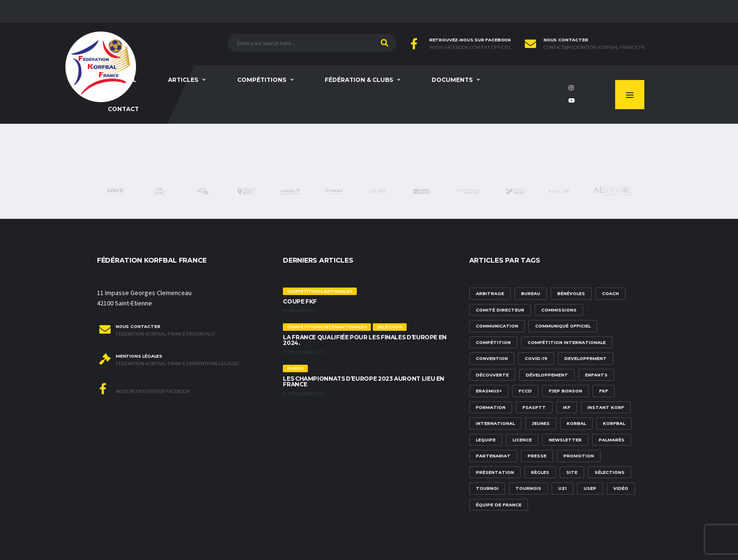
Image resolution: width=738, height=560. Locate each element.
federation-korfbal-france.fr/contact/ (165, 334)
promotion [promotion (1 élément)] (579, 456)
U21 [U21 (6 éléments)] (562, 488)
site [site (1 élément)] (572, 472)
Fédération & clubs (359, 80)
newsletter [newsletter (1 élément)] (565, 440)
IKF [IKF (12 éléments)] (567, 407)
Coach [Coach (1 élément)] (610, 293)
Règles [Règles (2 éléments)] (540, 472)
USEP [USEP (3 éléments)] (590, 488)
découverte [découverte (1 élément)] (492, 375)
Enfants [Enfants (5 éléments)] (596, 375)
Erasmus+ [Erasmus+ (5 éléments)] (489, 391)
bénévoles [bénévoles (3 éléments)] (571, 293)
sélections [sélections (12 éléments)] (610, 472)
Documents (452, 80)
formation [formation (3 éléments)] (491, 407)
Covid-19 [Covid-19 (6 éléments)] (536, 358)
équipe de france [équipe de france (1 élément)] (499, 505)
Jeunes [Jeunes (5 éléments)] (541, 423)
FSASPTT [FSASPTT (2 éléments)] (534, 407)
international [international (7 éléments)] (495, 423)
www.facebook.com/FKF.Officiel (470, 48)
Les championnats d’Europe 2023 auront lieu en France (364, 381)
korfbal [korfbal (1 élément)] (614, 423)
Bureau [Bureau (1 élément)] (531, 293)
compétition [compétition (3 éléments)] (493, 342)
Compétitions (262, 80)
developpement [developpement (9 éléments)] (586, 358)
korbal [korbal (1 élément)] (576, 423)
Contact (123, 109)
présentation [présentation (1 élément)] (495, 472)
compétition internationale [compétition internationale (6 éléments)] (567, 342)
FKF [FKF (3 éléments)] (604, 391)
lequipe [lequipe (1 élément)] (486, 440)
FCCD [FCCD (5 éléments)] (525, 391)
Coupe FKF (300, 301)
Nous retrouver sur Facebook (145, 389)
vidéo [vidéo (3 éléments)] (621, 488)
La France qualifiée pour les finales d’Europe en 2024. (365, 340)
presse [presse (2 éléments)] (537, 456)
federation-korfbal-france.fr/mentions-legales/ (177, 364)
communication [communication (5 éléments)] (497, 326)
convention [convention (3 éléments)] (492, 358)
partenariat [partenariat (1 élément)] (493, 456)
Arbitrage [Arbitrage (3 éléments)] (490, 293)
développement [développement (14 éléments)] (547, 375)
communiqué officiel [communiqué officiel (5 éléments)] (563, 326)
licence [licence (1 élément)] (522, 440)
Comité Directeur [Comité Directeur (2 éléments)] (500, 310)
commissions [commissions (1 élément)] (559, 310)
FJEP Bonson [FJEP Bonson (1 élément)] (566, 391)
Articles (183, 80)
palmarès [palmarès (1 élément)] (612, 440)
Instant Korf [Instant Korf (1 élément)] (606, 407)
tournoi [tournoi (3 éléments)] (487, 488)
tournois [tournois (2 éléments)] (528, 488)
